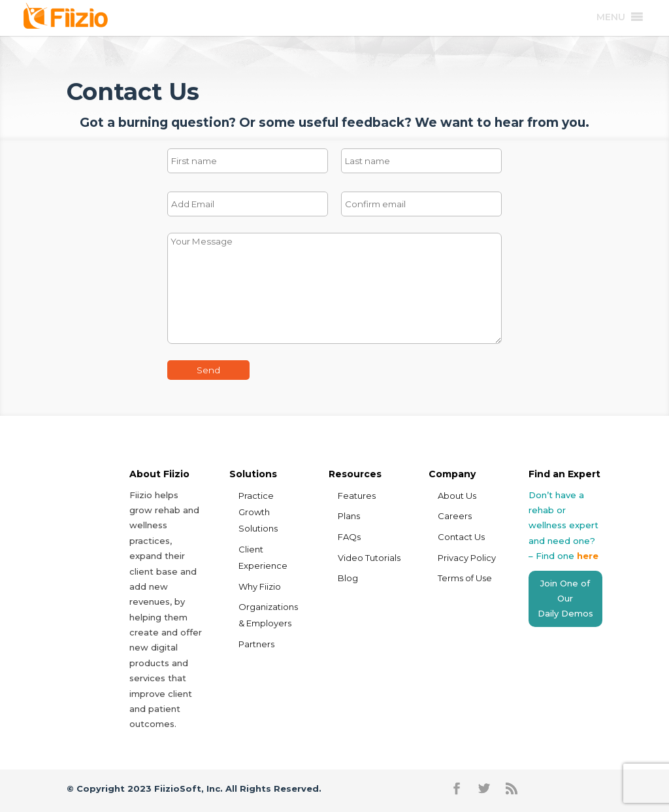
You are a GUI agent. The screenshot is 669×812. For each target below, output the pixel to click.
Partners (256, 644)
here (588, 556)
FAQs (349, 537)
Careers (455, 516)
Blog (348, 578)
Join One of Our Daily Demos (565, 599)
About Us (457, 496)
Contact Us (461, 537)
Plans (349, 516)
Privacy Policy (467, 558)
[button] (611, 17)
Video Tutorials (369, 558)
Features (357, 496)
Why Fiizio (260, 586)
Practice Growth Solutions (258, 512)
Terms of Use (465, 578)
